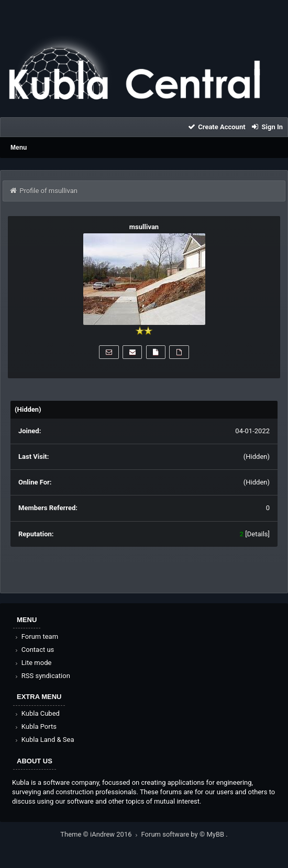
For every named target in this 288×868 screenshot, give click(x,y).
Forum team (36, 636)
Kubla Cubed (37, 713)
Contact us (34, 650)
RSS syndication (42, 676)
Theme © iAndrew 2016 (101, 834)
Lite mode (32, 663)
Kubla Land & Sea (44, 740)
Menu (19, 148)
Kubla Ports (35, 726)
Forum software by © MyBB (184, 834)
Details (258, 534)
